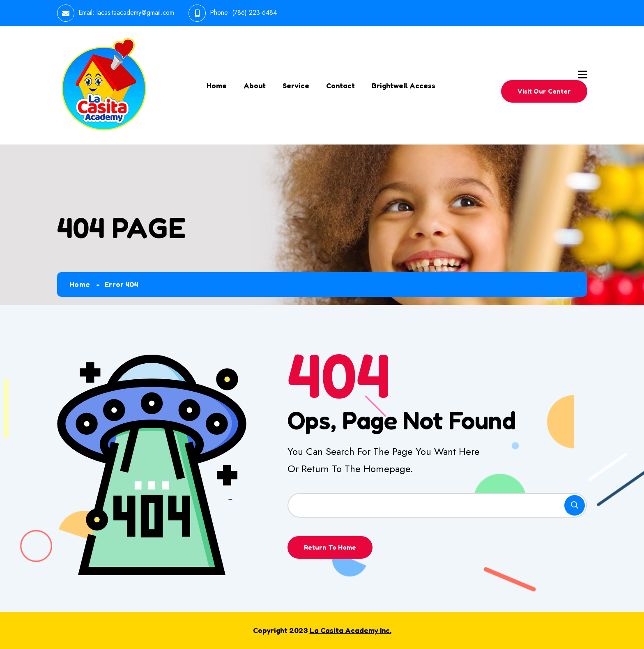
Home (217, 85)
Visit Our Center (544, 91)
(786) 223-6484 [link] (254, 13)
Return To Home (330, 547)
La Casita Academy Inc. (351, 630)
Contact (340, 85)
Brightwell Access (404, 85)
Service (296, 85)
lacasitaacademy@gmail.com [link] (135, 13)
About (255, 85)
